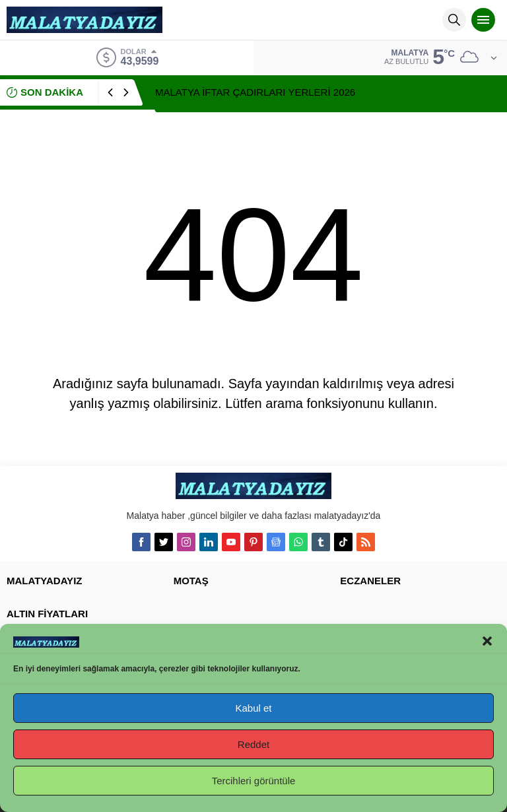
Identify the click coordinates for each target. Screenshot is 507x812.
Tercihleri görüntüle (254, 781)
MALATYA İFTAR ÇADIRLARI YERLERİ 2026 (255, 92)
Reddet (253, 744)
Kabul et (253, 708)
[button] (487, 641)
